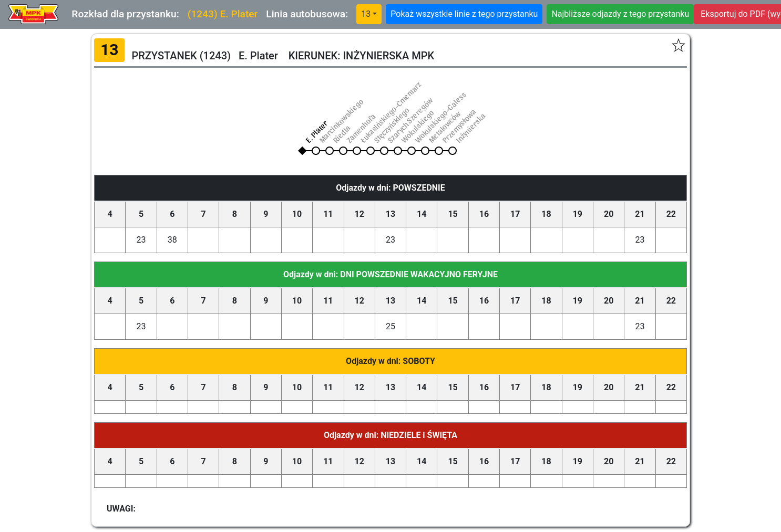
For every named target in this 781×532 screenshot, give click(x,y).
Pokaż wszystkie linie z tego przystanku (464, 14)
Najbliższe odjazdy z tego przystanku (620, 14)
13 (366, 14)
